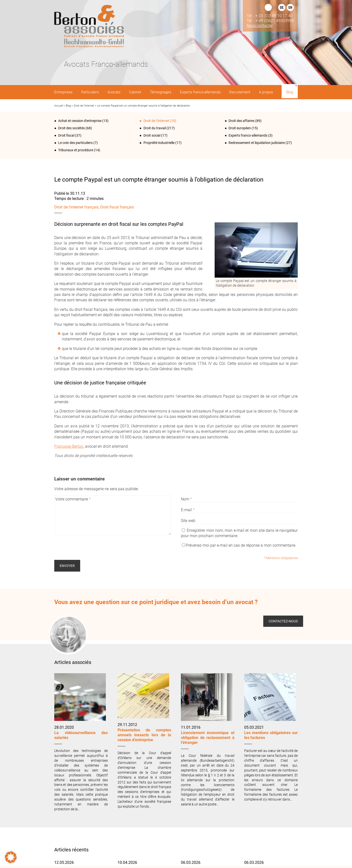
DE (282, 7)
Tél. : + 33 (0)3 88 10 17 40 (269, 16)
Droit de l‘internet (84, 106)
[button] (11, 857)
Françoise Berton (69, 446)
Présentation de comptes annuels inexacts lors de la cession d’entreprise (144, 735)
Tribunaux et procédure (76, 150)
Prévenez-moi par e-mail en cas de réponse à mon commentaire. (239, 545)
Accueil (59, 106)
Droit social (152, 135)
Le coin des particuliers (75, 143)
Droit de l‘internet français (76, 207)
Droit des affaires (242, 121)
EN (290, 7)
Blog (68, 106)
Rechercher (268, 7)
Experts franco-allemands (248, 135)
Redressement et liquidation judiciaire (257, 143)
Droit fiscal (66, 135)
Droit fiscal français (117, 207)
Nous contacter (260, 25)
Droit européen (240, 128)
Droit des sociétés (71, 128)
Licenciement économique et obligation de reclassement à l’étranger (208, 738)
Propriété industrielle (159, 143)
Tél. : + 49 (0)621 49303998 (270, 21)
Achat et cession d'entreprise (80, 121)
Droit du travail (155, 128)
